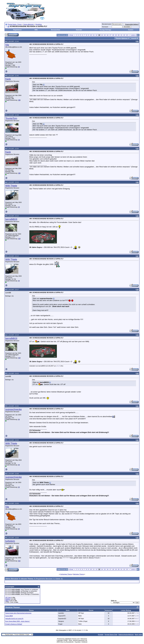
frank (8, 79)
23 (127, 35)
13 (19, 239)
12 (96, 35)
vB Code (8, 597)
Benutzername (107, 24)
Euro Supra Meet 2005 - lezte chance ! (18, 621)
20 (119, 35)
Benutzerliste (56, 30)
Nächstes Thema (78, 574)
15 (105, 35)
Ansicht (134, 38)
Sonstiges (39, 24)
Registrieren (17, 30)
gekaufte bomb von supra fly (14, 619)
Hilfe (36, 30)
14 (102, 35)
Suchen (131, 30)
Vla (7, 45)
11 (94, 35)
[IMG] (7, 601)
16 (107, 35)
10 (91, 35)
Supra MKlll (9, 616)
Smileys (8, 599)
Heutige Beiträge (105, 30)
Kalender (79, 30)
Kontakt (101, 635)
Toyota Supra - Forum (15, 24)
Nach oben (139, 635)
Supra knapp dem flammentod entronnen (18, 613)
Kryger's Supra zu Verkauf (14, 624)
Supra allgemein (29, 24)
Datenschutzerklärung (126, 635)
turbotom (10, 541)
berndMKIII (11, 219)
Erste (71, 35)
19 (116, 35)
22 (124, 35)
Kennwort (105, 27)
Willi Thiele (11, 186)
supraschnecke (13, 409)
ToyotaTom (11, 118)
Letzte (133, 35)
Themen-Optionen (122, 38)
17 (110, 35)
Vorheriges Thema (66, 574)
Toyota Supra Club (111, 635)
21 (121, 35)
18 (113, 35)
